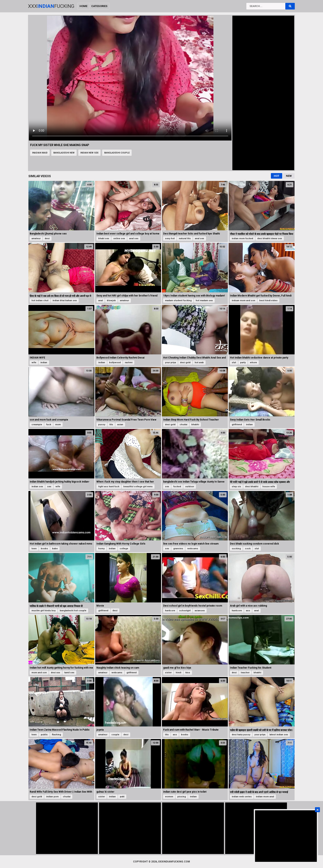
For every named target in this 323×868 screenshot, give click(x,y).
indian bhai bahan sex (65, 300)
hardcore (170, 611)
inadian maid (40, 153)
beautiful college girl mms (138, 487)
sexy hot (170, 238)
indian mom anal (265, 797)
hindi (178, 673)
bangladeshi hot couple (73, 611)
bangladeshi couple (117, 153)
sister (168, 673)
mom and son (39, 673)
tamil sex (69, 673)
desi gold (185, 363)
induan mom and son (243, 300)
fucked (177, 487)
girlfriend (237, 425)
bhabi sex (104, 238)
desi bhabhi (252, 487)
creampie (37, 425)
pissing (182, 797)
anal (101, 300)
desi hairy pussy (241, 735)
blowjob (111, 300)
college (124, 549)
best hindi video (268, 300)
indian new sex (89, 153)
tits (111, 425)
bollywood (115, 363)
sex (49, 487)
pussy (102, 425)
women (169, 797)
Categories (99, 6)
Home (83, 6)
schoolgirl (185, 611)
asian (120, 425)
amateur (36, 238)
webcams (193, 549)
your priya (170, 363)
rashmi (129, 363)
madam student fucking (178, 300)
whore (253, 363)
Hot (277, 176)
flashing (56, 735)
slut (234, 363)
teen (34, 549)
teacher (245, 673)
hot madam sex (204, 300)
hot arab (199, 363)
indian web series (242, 797)
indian (44, 363)
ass (248, 611)
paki (122, 797)
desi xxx (56, 673)
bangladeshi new (64, 153)
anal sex (134, 238)
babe (55, 549)
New (289, 176)
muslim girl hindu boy (44, 611)
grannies (178, 549)
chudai (183, 425)
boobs (44, 549)
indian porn (52, 797)
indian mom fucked (242, 238)
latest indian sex (279, 735)
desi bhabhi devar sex (270, 238)
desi (47, 238)
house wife (269, 487)
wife (34, 363)
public (44, 735)
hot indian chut (40, 300)
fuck (49, 425)
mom (58, 425)
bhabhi (195, 425)
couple (115, 735)
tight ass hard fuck (109, 487)
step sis (236, 487)
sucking (236, 549)
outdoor (190, 487)
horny (101, 549)
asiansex (200, 611)
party (243, 363)
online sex (119, 238)
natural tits (185, 238)
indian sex (37, 487)
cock (248, 549)
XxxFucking (51, 6)
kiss (188, 673)
